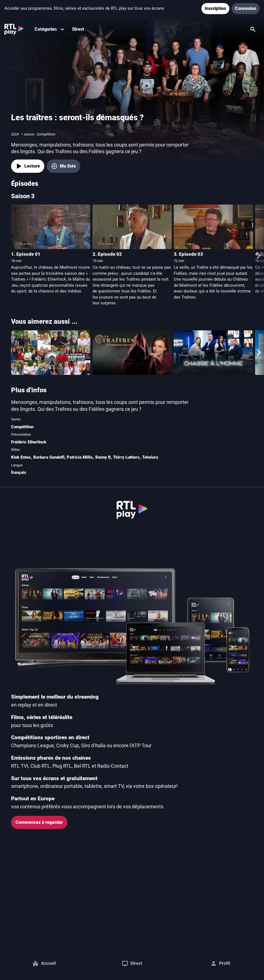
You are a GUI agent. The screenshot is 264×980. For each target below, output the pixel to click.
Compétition (22, 427)
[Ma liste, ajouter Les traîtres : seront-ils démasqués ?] (63, 166)
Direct (78, 29)
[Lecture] (28, 166)
